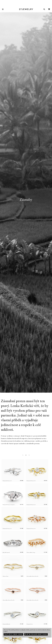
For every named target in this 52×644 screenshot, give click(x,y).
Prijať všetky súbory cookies (13, 634)
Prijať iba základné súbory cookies (36, 634)
